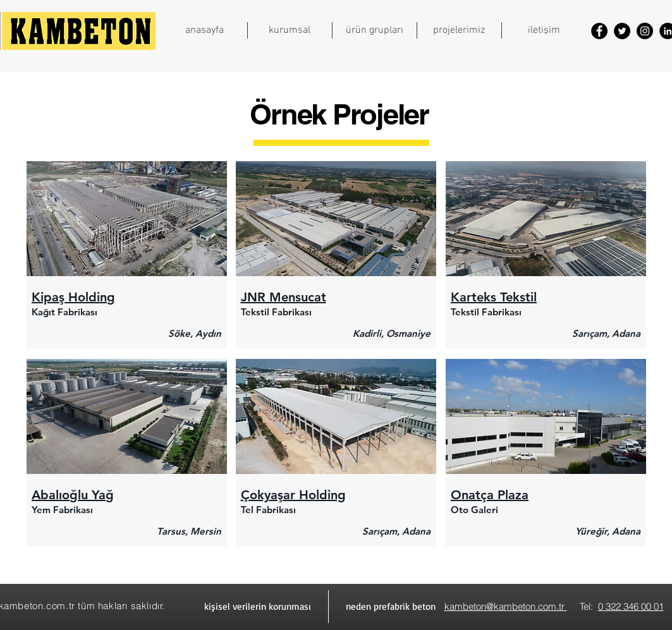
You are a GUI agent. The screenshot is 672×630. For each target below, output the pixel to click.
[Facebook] (599, 31)
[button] (290, 30)
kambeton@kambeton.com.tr (506, 606)
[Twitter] (622, 31)
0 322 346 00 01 (631, 606)
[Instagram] (645, 31)
